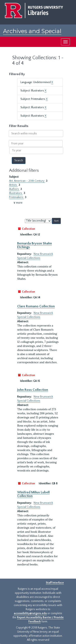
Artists (13, 185)
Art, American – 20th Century (27, 181)
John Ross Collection (33, 390)
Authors (14, 189)
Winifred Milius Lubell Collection (33, 494)
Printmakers (17, 197)
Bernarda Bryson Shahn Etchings (35, 245)
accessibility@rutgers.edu (30, 613)
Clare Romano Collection (36, 306)
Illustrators (16, 193)
